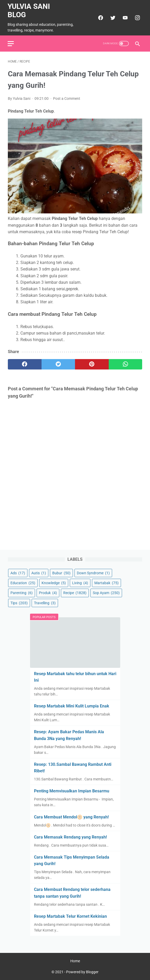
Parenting (22, 593)
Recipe (75, 593)
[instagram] (137, 17)
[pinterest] (92, 364)
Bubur (61, 573)
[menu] (11, 43)
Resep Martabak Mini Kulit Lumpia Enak (72, 706)
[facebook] (100, 17)
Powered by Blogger (82, 972)
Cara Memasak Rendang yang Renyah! (70, 837)
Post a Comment (67, 98)
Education (23, 583)
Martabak (106, 583)
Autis (39, 573)
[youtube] (124, 17)
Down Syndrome (93, 573)
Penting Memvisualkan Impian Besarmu (72, 791)
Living (80, 583)
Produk (48, 593)
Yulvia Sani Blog (29, 10)
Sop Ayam (106, 593)
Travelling (45, 603)
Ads (18, 573)
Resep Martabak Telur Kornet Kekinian (70, 916)
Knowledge (54, 583)
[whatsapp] (126, 364)
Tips (19, 603)
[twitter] (112, 17)
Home (75, 961)
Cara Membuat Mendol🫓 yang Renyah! (71, 817)
